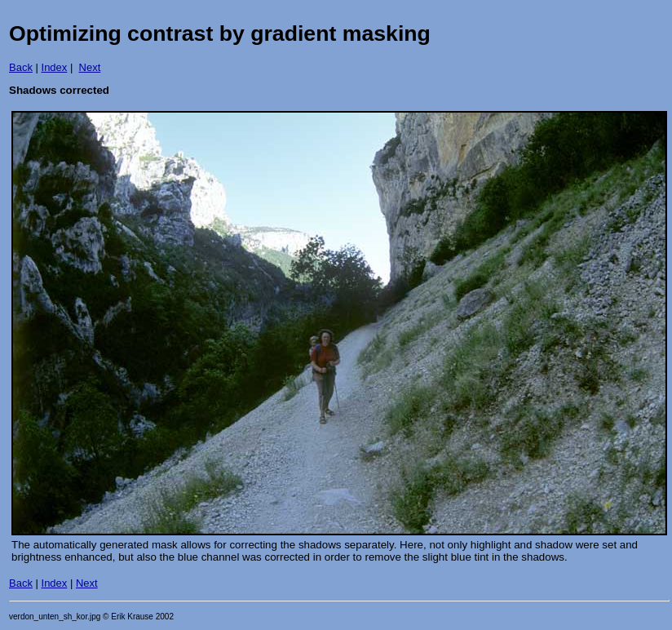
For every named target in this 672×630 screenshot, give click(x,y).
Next (90, 67)
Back (21, 67)
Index (55, 67)
